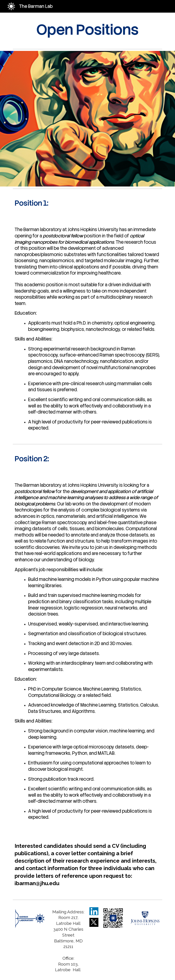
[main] (88, 30)
